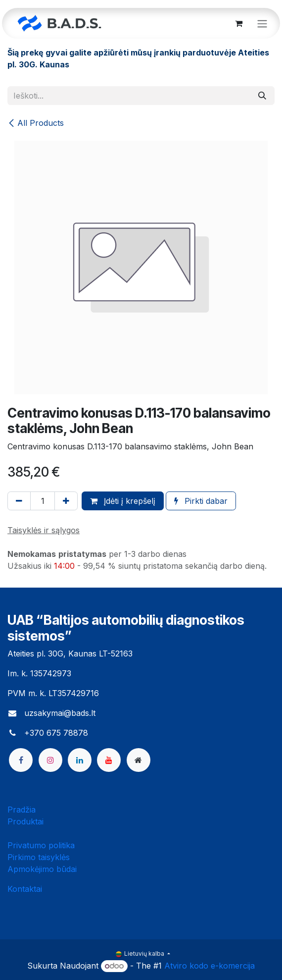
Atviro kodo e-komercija (210, 966)
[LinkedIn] (80, 760)
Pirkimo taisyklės (39, 857)
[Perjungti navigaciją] (262, 23)
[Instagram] (50, 760)
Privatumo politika (41, 845)
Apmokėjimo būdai (42, 869)
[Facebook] (21, 760)
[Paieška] (262, 96)
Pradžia (22, 810)
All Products (36, 123)
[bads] (139, 760)
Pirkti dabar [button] (201, 501)
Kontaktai (25, 889)
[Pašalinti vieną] (19, 501)
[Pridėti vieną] (66, 501)
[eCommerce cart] (238, 23)
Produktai (25, 821)
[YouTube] (109, 760)
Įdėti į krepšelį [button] (123, 501)
